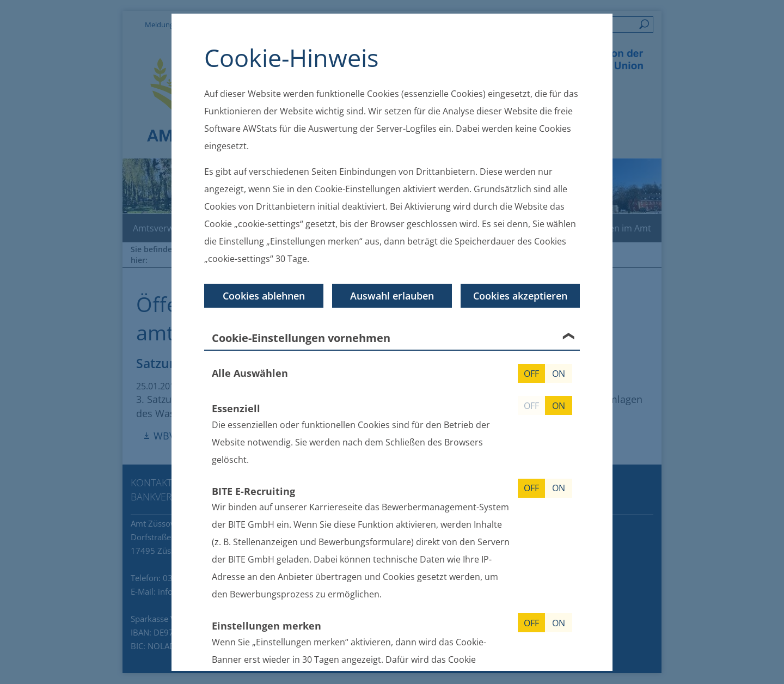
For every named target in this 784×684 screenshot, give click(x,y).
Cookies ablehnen (264, 296)
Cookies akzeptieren (520, 296)
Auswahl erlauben (392, 296)
